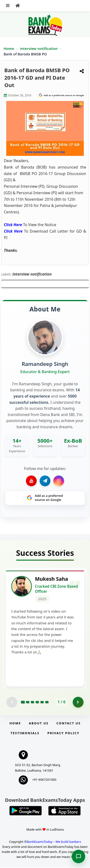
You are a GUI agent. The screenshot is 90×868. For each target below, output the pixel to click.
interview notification (39, 48)
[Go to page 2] (28, 703)
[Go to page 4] (37, 703)
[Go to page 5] (42, 703)
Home (9, 48)
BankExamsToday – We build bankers (54, 842)
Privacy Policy (63, 733)
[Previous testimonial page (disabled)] (12, 703)
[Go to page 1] (23, 703)
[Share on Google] (61, 95)
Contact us (68, 724)
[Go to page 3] (32, 703)
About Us (39, 724)
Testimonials (25, 733)
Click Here (13, 225)
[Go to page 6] (47, 703)
